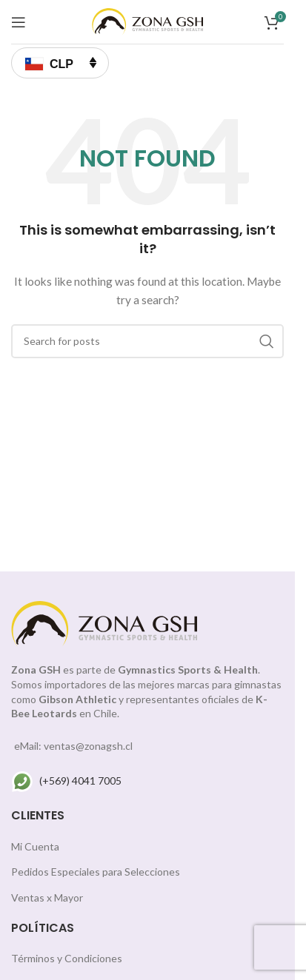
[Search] (147, 341)
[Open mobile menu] (19, 22)
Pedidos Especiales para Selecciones (96, 872)
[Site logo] (147, 20)
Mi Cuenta (35, 846)
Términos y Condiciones (67, 958)
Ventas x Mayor (47, 897)
